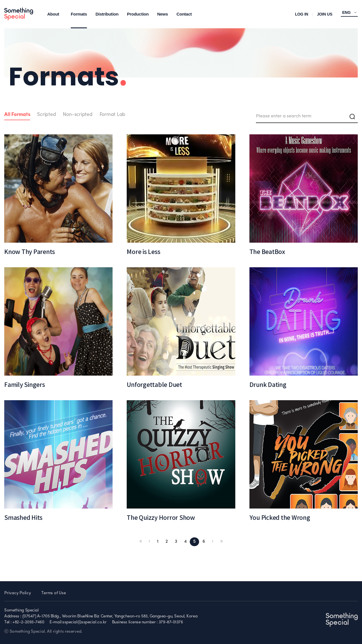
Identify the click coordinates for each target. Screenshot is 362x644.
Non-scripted (77, 115)
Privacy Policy (18, 593)
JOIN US (325, 14)
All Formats (17, 115)
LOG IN (302, 14)
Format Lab (113, 115)
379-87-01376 (171, 622)
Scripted (46, 115)
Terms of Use (53, 593)
